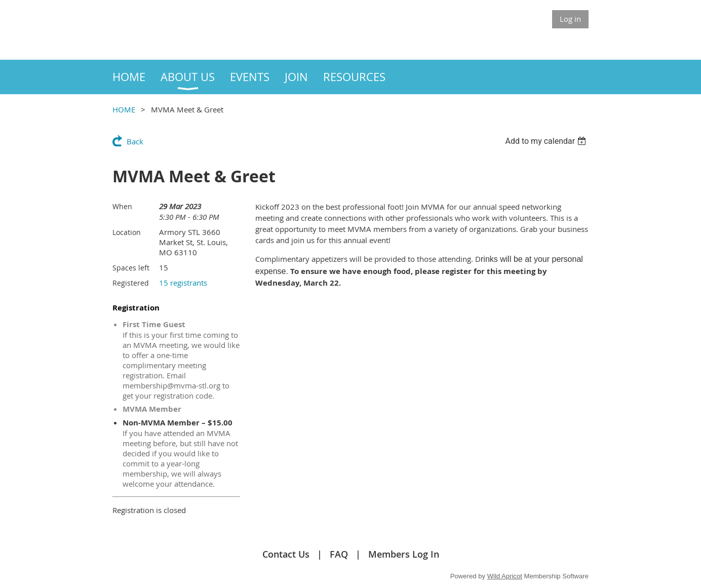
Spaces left (131, 268)
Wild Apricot (505, 576)
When (122, 206)
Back (135, 141)
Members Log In (404, 554)
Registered (131, 283)
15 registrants (183, 283)
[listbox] (547, 141)
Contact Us (286, 554)
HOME (124, 109)
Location (127, 232)
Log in (570, 19)
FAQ (339, 554)
